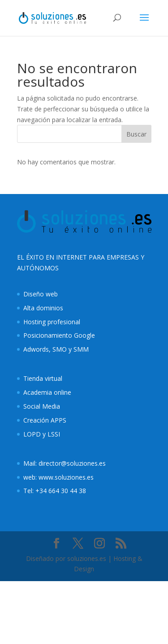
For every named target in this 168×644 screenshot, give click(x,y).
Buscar (136, 134)
